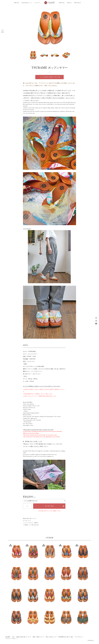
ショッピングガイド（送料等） (31, 523)
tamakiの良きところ (27, 3)
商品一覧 (17, 3)
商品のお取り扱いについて (30, 519)
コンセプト (37, 3)
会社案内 (8, 637)
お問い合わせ (77, 3)
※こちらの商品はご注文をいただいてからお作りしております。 (42, 386)
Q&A (13, 637)
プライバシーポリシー (11, 639)
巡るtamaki (62, 3)
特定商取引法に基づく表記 (66, 637)
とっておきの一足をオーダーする (50, 77)
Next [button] (29, 55)
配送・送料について (38, 637)
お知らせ (69, 3)
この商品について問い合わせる (31, 525)
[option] (49, 27)
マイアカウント (79, 637)
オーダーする (49, 506)
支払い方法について (51, 637)
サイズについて (27, 521)
